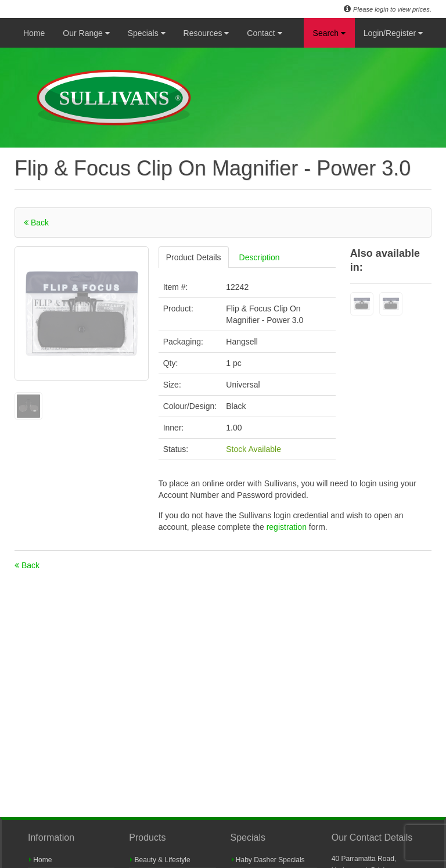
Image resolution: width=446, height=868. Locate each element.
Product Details (194, 257)
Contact (264, 33)
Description (260, 257)
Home (34, 33)
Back (36, 223)
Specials (147, 33)
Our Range (86, 33)
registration (288, 527)
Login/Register (393, 33)
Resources (206, 33)
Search (329, 33)
